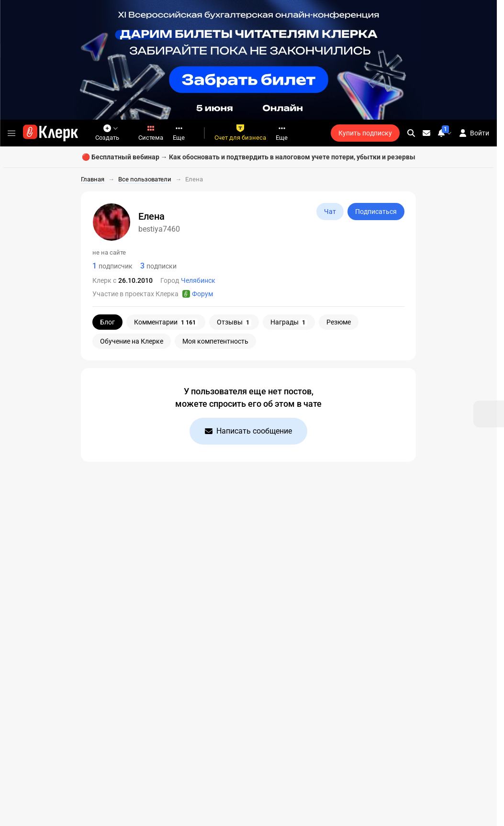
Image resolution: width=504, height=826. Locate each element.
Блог (107, 322)
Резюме (339, 322)
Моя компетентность (215, 341)
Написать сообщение (248, 431)
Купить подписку (365, 133)
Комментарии (166, 322)
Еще (179, 133)
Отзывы (234, 322)
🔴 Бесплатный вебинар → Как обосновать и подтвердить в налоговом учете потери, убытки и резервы (249, 157)
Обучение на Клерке (132, 341)
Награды (289, 322)
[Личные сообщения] (426, 133)
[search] (411, 133)
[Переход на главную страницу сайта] (50, 133)
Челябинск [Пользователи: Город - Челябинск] (198, 280)
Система (151, 133)
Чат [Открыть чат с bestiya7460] (330, 212)
